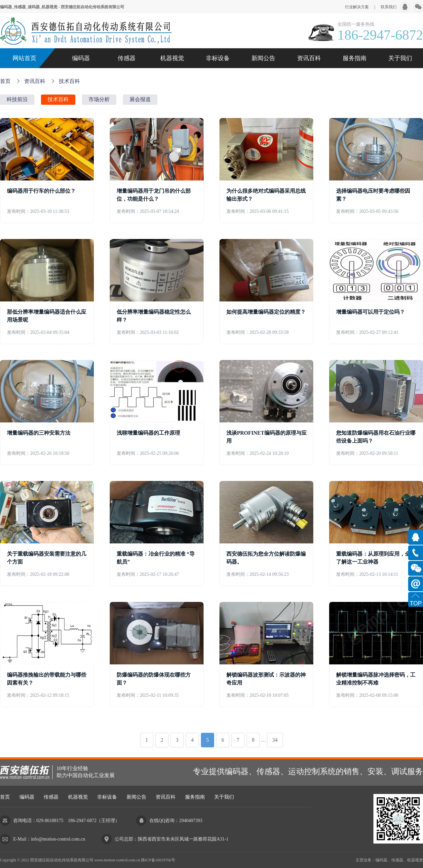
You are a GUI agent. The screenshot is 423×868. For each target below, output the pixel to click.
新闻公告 (263, 58)
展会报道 (140, 99)
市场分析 (99, 99)
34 (275, 740)
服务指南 (355, 58)
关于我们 (400, 58)
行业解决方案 (357, 7)
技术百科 (69, 81)
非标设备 (218, 58)
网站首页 (24, 58)
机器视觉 (172, 58)
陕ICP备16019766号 (158, 860)
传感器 (127, 58)
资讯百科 (309, 58)
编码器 (81, 58)
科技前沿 (17, 99)
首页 (5, 81)
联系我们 (389, 7)
